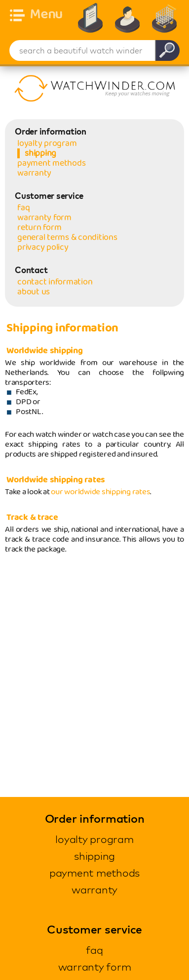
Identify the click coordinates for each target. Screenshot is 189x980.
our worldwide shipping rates (100, 492)
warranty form (44, 218)
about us (34, 292)
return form (39, 228)
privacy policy (43, 247)
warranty (34, 173)
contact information (55, 282)
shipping (40, 153)
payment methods (51, 163)
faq (23, 208)
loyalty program (47, 143)
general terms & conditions (67, 237)
